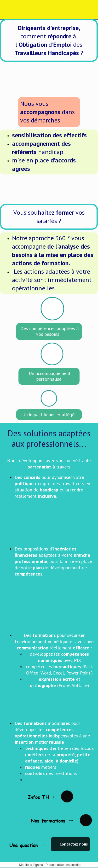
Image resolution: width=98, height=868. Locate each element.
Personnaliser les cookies (63, 865)
